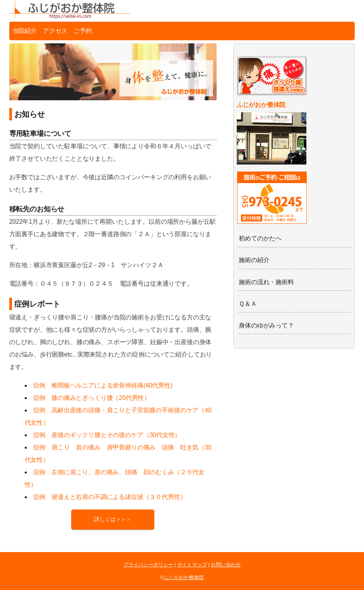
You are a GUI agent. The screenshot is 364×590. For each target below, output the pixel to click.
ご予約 (83, 31)
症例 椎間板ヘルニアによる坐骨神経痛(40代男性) (103, 385)
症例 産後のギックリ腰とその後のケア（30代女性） (107, 435)
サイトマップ (192, 565)
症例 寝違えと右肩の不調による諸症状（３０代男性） (110, 497)
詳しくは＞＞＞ (113, 519)
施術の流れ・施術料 (266, 282)
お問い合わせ (226, 565)
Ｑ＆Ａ (248, 304)
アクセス (55, 31)
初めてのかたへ (260, 238)
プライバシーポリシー (148, 565)
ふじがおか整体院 (184, 577)
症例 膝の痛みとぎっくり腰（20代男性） (92, 398)
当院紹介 (25, 31)
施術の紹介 (254, 260)
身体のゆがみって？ (266, 325)
